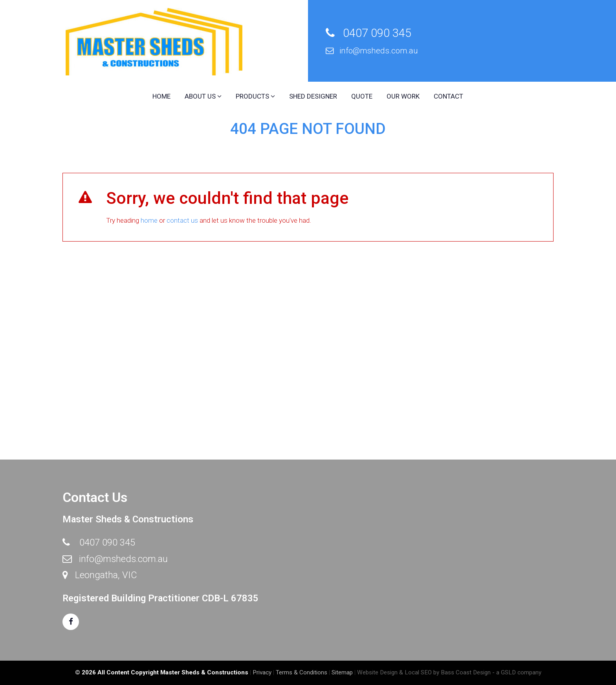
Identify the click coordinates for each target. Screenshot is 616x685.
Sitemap (342, 672)
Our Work (403, 96)
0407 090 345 (368, 33)
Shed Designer (313, 96)
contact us (182, 220)
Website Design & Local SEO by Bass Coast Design (424, 672)
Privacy (262, 672)
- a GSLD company (517, 672)
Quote (362, 96)
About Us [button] (203, 96)
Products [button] (255, 96)
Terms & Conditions (302, 672)
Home (161, 96)
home (149, 220)
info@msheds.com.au (372, 51)
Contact (448, 96)
